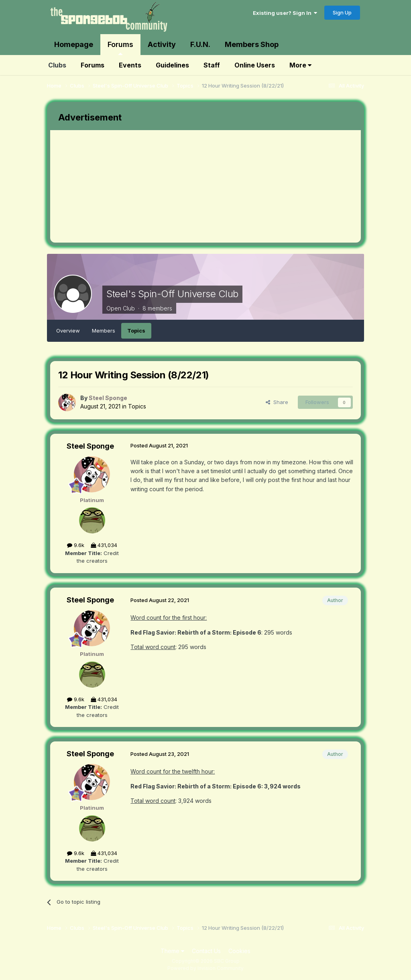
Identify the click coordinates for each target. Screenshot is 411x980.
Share (277, 402)
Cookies (239, 951)
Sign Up (342, 12)
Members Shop (252, 44)
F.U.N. (200, 44)
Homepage (74, 44)
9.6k (76, 545)
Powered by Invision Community (205, 968)
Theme (172, 951)
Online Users (255, 65)
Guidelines (172, 65)
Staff (212, 65)
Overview (68, 331)
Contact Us (206, 951)
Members (104, 331)
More (300, 65)
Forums (120, 48)
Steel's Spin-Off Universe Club (172, 294)
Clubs (57, 65)
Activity (162, 44)
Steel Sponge (90, 446)
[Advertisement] (144, 186)
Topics (136, 331)
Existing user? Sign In (285, 13)
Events (130, 65)
